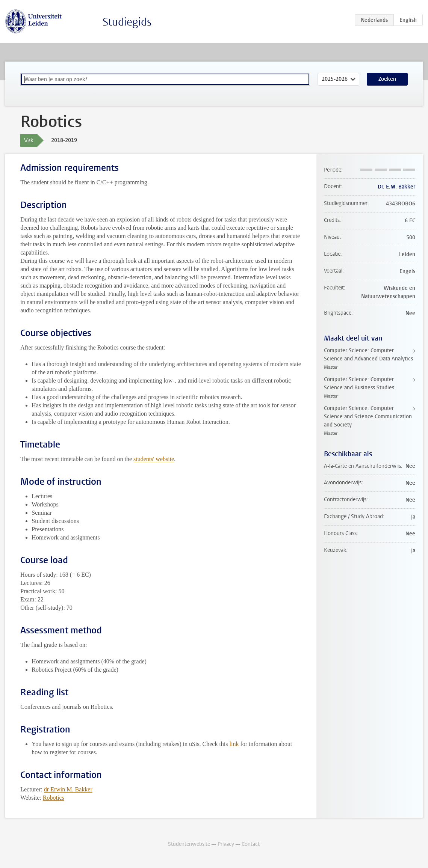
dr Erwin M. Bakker (68, 789)
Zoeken (387, 79)
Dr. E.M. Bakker (396, 187)
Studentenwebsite (189, 844)
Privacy (226, 844)
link (234, 744)
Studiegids (127, 22)
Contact (251, 844)
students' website (154, 459)
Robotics (54, 798)
